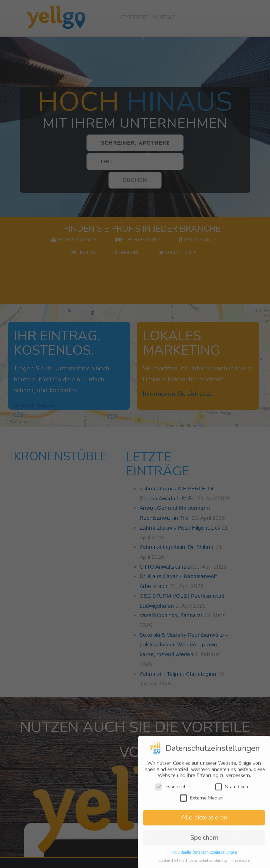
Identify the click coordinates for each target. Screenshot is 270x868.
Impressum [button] (241, 864)
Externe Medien (202, 801)
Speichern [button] (204, 841)
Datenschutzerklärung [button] (208, 864)
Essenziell (171, 790)
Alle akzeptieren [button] (204, 821)
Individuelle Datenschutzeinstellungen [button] (204, 856)
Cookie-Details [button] (172, 864)
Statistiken (232, 790)
